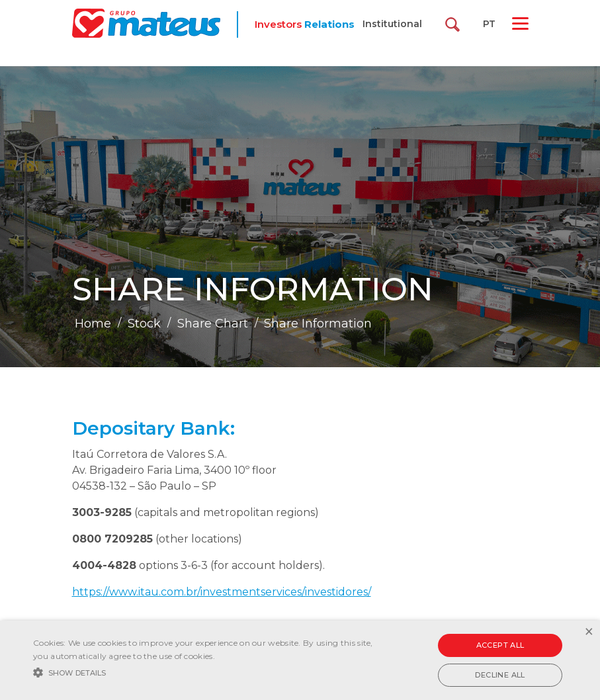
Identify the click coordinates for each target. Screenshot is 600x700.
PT (489, 24)
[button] (207, 672)
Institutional (392, 24)
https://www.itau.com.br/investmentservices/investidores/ (222, 592)
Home (93, 324)
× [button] (588, 632)
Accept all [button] (500, 645)
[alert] (300, 660)
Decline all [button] (500, 675)
